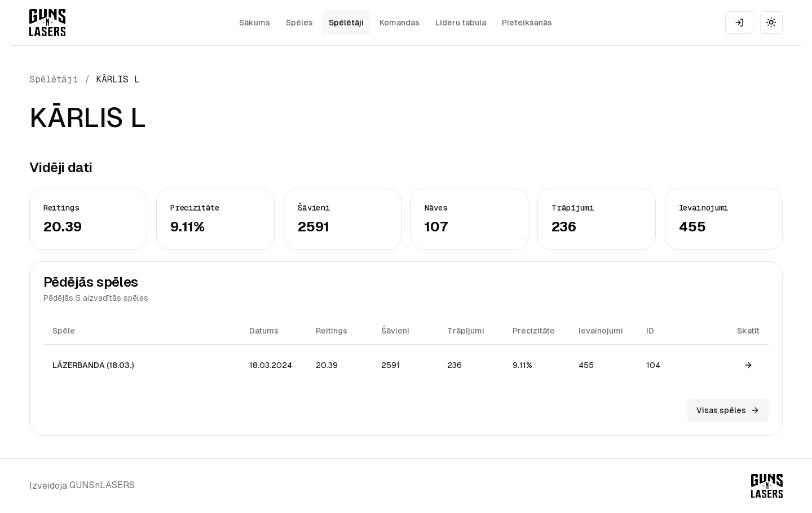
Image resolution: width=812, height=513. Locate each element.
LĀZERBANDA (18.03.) (93, 365)
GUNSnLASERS (102, 485)
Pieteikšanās (527, 23)
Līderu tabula (461, 23)
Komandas (400, 23)
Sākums (255, 23)
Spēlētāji (346, 23)
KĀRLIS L (118, 79)
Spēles (299, 23)
